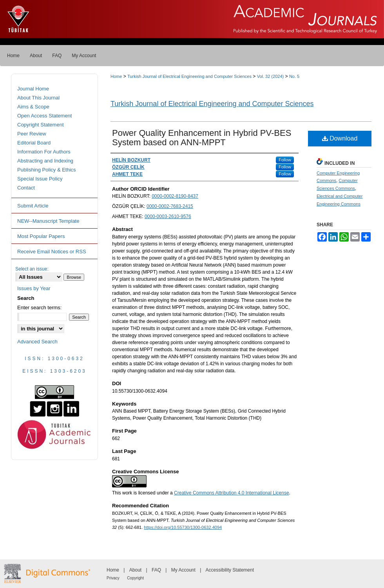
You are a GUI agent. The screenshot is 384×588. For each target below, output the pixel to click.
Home (116, 76)
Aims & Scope (33, 107)
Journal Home (33, 89)
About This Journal (38, 98)
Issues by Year (34, 288)
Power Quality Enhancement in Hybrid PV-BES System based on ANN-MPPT (202, 138)
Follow (285, 160)
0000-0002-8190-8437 (175, 196)
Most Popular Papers (41, 236)
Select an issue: (32, 269)
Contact (26, 188)
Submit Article (33, 206)
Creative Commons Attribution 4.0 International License (232, 493)
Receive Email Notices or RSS (52, 252)
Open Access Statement (44, 116)
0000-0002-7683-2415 (170, 206)
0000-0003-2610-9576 (168, 216)
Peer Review (32, 134)
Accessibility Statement (230, 570)
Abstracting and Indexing (45, 161)
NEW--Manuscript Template (48, 221)
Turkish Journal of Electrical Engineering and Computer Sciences (189, 76)
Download (340, 138)
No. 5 (294, 76)
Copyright (135, 578)
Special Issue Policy (40, 179)
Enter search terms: (39, 308)
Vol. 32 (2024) (271, 76)
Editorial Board (34, 143)
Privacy (113, 578)
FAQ (156, 570)
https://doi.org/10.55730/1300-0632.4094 (183, 527)
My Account (183, 570)
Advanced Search (37, 342)
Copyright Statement (41, 125)
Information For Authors (44, 152)
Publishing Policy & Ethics (47, 170)
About (135, 570)
